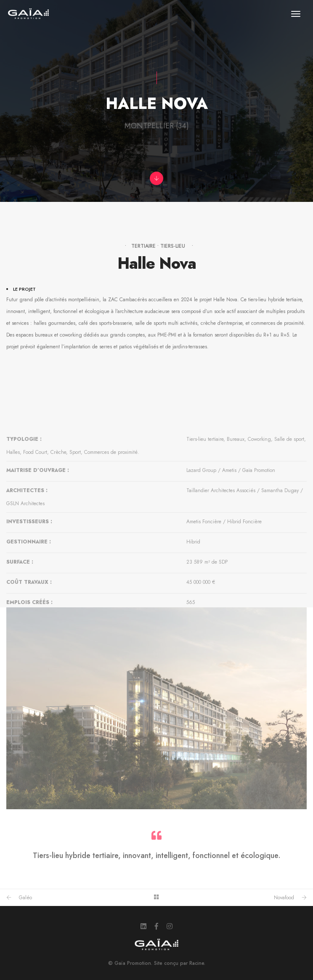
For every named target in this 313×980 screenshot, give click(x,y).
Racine (197, 963)
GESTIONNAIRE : (29, 585)
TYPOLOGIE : (24, 482)
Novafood (284, 898)
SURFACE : (20, 605)
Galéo (25, 898)
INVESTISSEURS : (29, 565)
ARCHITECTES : (27, 534)
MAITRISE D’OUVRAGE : (38, 514)
